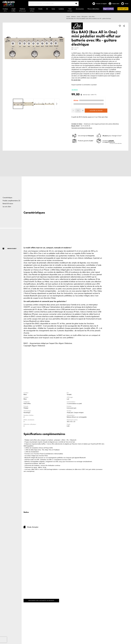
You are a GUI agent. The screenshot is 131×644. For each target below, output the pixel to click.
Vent (70, 10)
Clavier (32, 10)
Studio (40, 9)
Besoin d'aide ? (12, 249)
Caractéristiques (7, 198)
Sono (53, 9)
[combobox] (54, 4)
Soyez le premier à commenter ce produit (84, 85)
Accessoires (80, 9)
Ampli (13, 10)
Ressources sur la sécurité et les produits (41, 601)
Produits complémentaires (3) (11, 201)
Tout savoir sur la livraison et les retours (82, 128)
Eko (57, 343)
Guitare (5, 10)
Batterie (23, 10)
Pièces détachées (93, 9)
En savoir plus (76, 80)
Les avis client (7, 207)
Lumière (61, 9)
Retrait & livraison (8, 204)
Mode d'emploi (33, 527)
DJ (47, 9)
